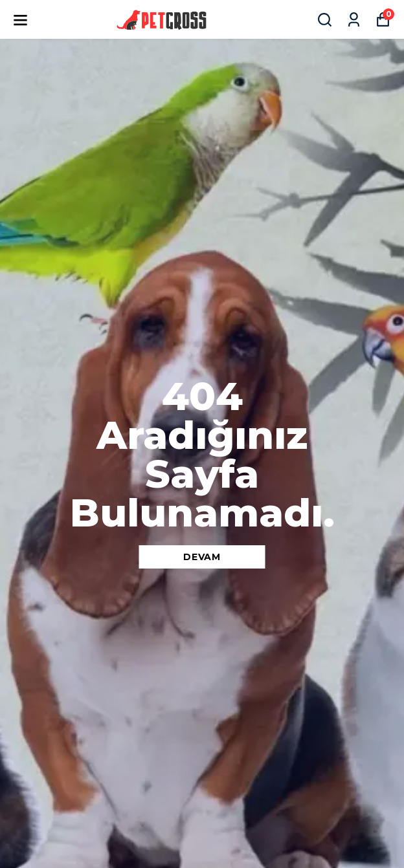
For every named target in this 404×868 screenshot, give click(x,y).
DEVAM (202, 557)
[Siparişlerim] (354, 20)
